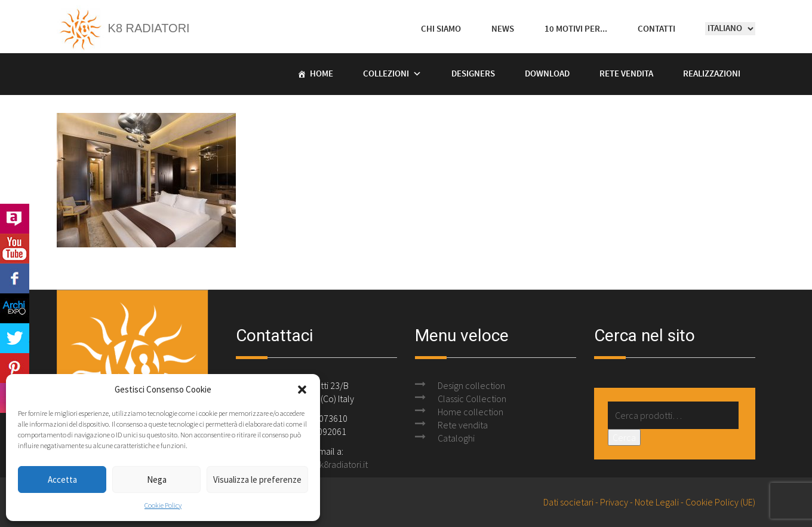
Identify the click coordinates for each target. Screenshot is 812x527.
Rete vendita (626, 74)
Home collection (470, 412)
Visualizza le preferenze (257, 479)
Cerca (624, 437)
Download (547, 74)
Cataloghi (456, 438)
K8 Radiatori (123, 28)
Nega (157, 479)
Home (322, 74)
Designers (473, 74)
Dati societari (568, 502)
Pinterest (15, 368)
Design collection (471, 385)
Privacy (614, 502)
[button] (302, 390)
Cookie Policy (163, 505)
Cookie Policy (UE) (720, 502)
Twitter (15, 338)
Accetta (62, 479)
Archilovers (15, 219)
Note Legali (657, 502)
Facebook (15, 278)
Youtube (15, 249)
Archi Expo (15, 308)
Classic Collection (472, 399)
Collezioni (386, 74)
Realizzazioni (712, 74)
